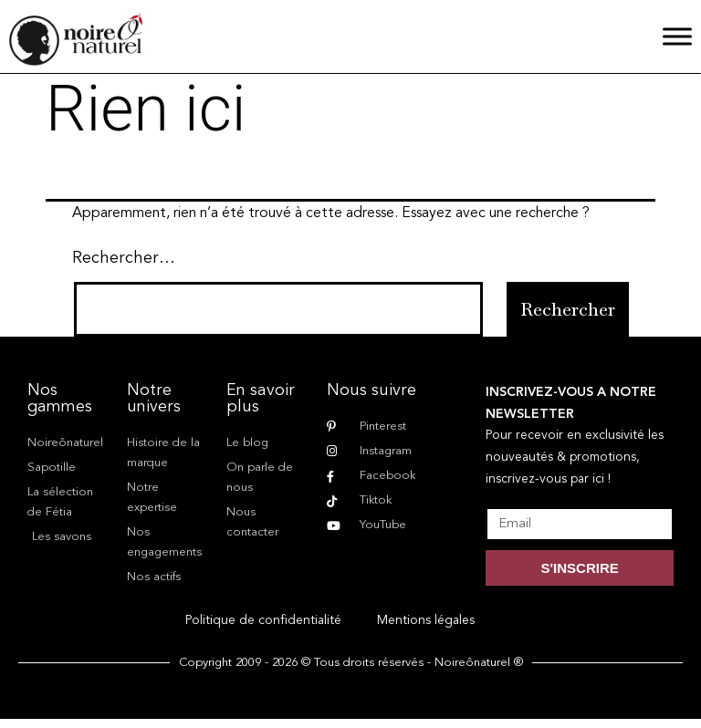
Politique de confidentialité (263, 620)
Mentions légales (426, 620)
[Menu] (677, 36)
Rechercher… (124, 258)
